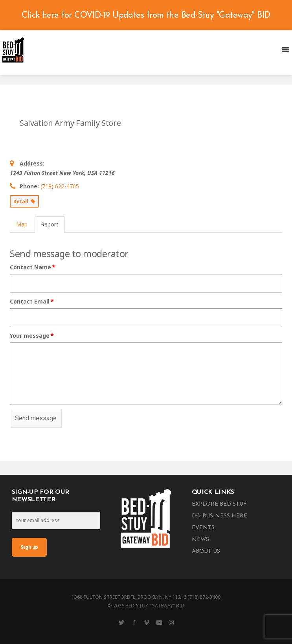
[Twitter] (121, 622)
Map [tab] (22, 224)
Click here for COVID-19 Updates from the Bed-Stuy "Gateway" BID (146, 16)
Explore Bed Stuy (219, 504)
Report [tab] (50, 224)
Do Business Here (219, 516)
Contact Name (33, 267)
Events (203, 528)
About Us (206, 551)
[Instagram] (171, 622)
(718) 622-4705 (60, 186)
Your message (32, 336)
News (200, 540)
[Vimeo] (147, 622)
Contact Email (32, 302)
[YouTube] (159, 622)
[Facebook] (134, 622)
